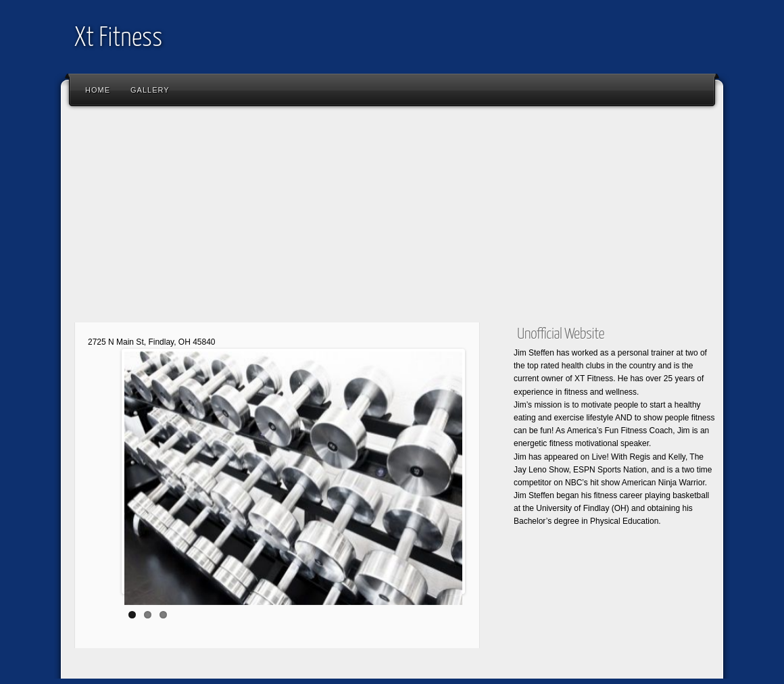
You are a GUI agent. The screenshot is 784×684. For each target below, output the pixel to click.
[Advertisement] (392, 220)
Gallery (150, 90)
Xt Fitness (118, 39)
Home (98, 90)
